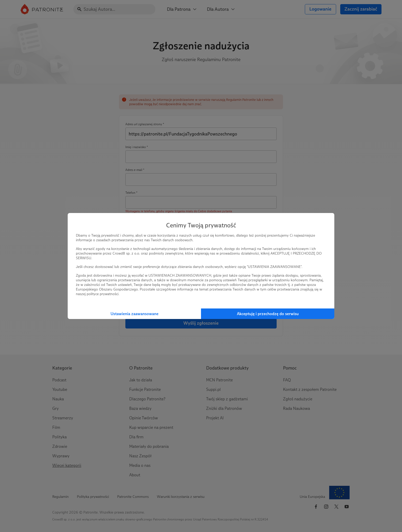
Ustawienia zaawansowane (134, 314)
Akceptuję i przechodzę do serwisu (268, 314)
